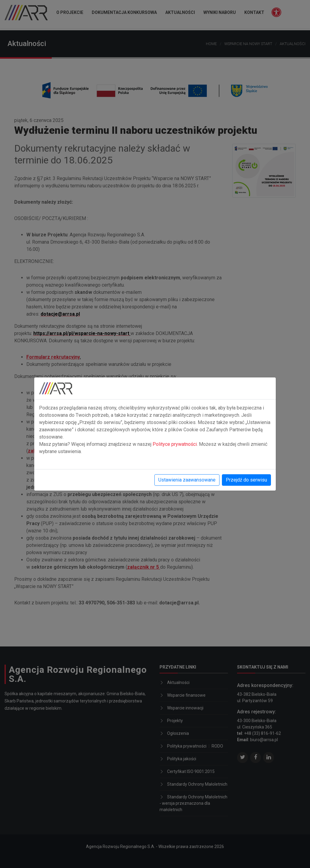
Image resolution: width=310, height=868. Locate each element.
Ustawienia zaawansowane (187, 480)
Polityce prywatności (175, 444)
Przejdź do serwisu (246, 480)
